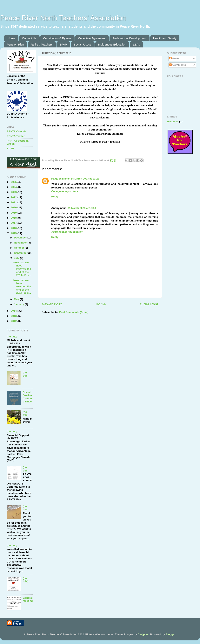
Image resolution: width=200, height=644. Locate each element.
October (19, 248)
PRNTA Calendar (17, 131)
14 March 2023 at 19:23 (85, 179)
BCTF (10, 149)
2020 (14, 207)
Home (11, 38)
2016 (14, 228)
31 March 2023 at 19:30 (82, 208)
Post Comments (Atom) (74, 312)
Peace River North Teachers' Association (63, 18)
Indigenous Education (112, 44)
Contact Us (29, 38)
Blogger (170, 634)
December (21, 238)
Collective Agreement (92, 38)
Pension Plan (15, 44)
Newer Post (52, 304)
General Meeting (28, 599)
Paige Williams (60, 179)
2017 (14, 223)
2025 (14, 182)
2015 (14, 233)
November (21, 243)
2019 (14, 213)
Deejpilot (143, 634)
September (21, 253)
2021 (14, 202)
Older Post (149, 304)
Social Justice (83, 44)
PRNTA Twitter (16, 136)
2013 (14, 316)
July (17, 258)
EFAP (63, 44)
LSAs (137, 44)
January (19, 304)
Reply (55, 197)
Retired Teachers (42, 44)
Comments (178, 65)
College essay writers (65, 191)
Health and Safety (165, 38)
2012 (14, 321)
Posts (174, 58)
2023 (14, 192)
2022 (14, 197)
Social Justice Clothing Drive (27, 397)
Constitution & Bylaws (57, 38)
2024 (14, 187)
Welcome (173, 121)
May (17, 299)
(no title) (12, 337)
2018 (14, 218)
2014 (14, 311)
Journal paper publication (67, 232)
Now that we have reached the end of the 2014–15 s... (22, 269)
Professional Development (129, 38)
